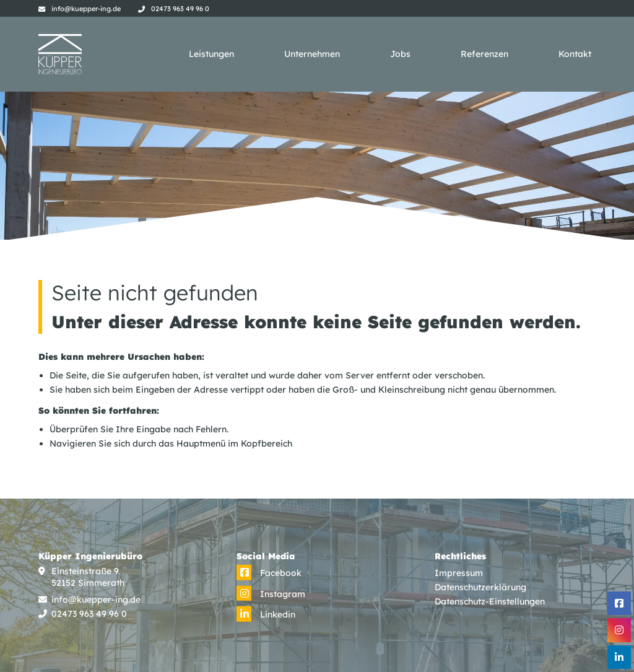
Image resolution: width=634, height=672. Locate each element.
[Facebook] (269, 573)
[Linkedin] (266, 614)
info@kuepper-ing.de (86, 9)
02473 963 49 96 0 (180, 9)
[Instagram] (271, 594)
